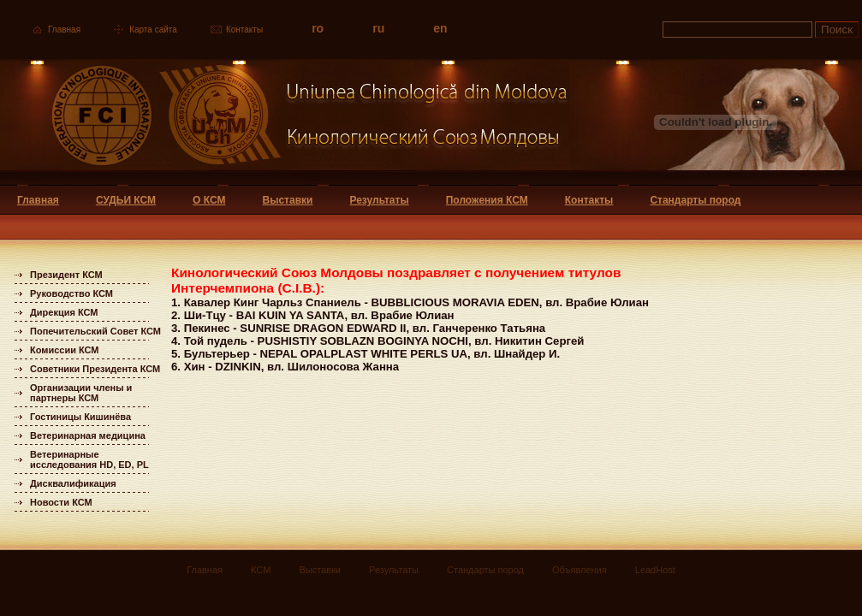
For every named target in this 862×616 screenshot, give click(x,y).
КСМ (261, 570)
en (440, 28)
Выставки (288, 200)
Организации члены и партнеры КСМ (81, 393)
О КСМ (209, 200)
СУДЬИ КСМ (126, 200)
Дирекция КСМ (64, 312)
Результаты (379, 200)
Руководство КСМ (71, 293)
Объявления (580, 570)
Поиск (837, 30)
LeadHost (655, 570)
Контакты (244, 30)
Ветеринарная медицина (88, 435)
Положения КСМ (487, 200)
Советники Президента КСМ (95, 369)
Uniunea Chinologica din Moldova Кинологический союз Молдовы (285, 122)
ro (318, 28)
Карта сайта (153, 30)
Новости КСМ (61, 502)
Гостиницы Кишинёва (80, 417)
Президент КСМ (66, 275)
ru (378, 28)
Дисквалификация (73, 483)
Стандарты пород (695, 200)
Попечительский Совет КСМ (95, 331)
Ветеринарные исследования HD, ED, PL (89, 459)
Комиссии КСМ (65, 350)
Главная (64, 30)
